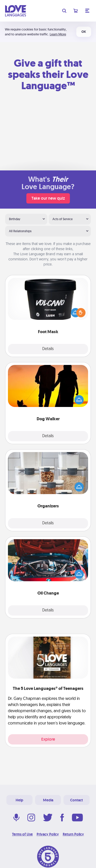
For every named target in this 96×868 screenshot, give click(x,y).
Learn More (58, 34)
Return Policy (73, 834)
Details (48, 349)
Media (48, 800)
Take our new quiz (48, 198)
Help (19, 800)
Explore (48, 739)
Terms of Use (22, 834)
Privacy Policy (48, 834)
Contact (77, 800)
